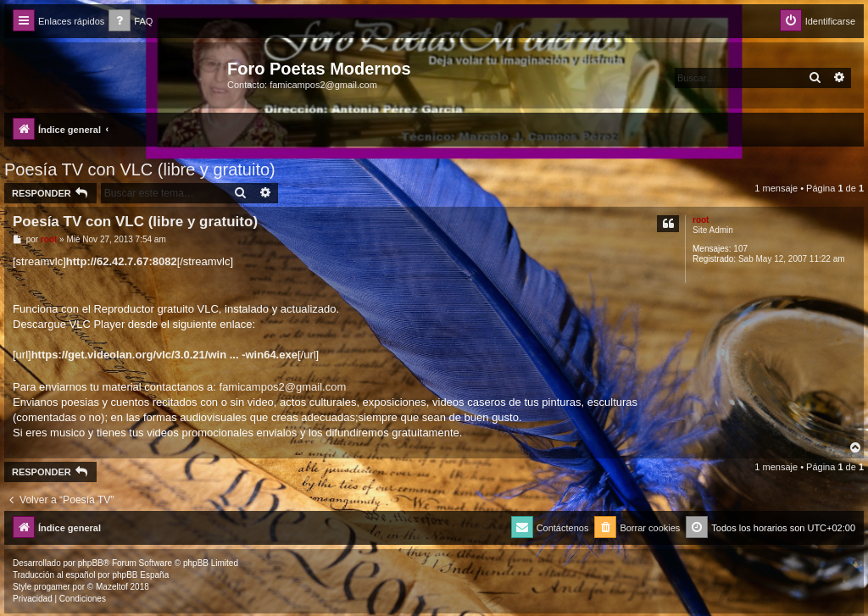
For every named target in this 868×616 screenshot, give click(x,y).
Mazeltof (112, 587)
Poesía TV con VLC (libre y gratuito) (140, 169)
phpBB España (140, 575)
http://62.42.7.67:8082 (122, 261)
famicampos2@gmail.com (283, 387)
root (701, 220)
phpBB (91, 563)
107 (740, 249)
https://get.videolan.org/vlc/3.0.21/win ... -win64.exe (164, 355)
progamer (52, 587)
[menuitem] (131, 22)
